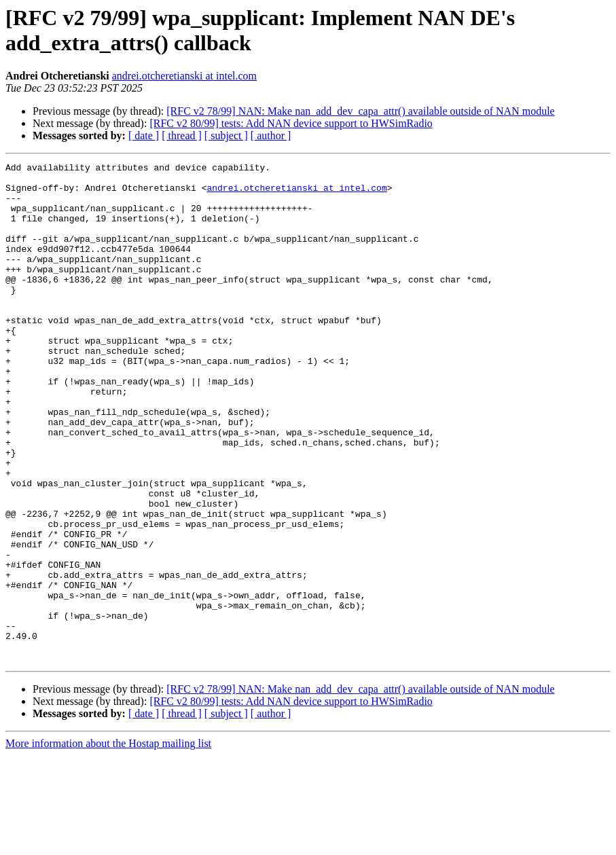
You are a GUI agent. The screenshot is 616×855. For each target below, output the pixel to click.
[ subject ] (226, 135)
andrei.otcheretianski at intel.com (184, 76)
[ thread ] (182, 135)
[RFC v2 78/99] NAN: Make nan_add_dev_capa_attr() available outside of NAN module (360, 111)
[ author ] (271, 135)
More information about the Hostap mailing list (108, 843)
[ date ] (144, 135)
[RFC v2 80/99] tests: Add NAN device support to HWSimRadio (291, 123)
